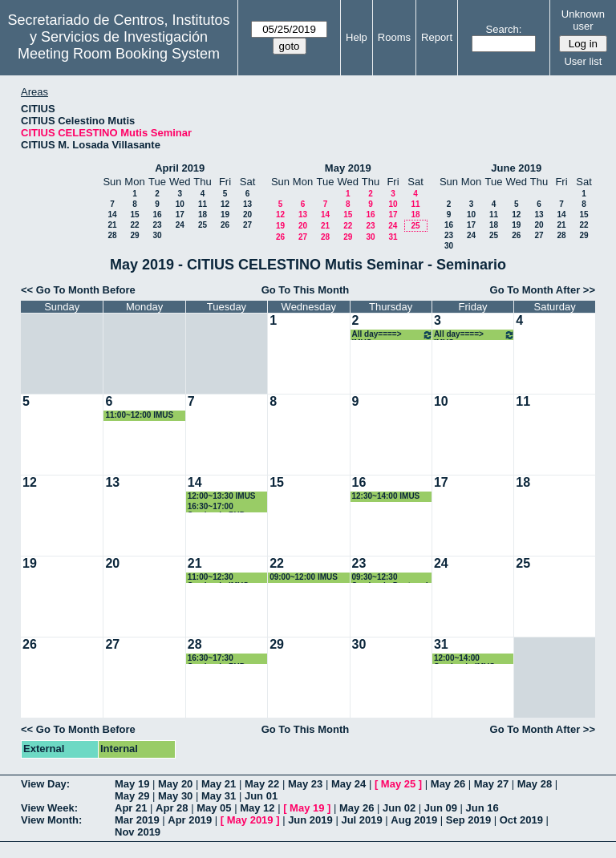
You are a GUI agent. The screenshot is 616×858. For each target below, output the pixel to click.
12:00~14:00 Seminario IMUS (464, 659)
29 (134, 235)
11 (203, 204)
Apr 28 (172, 808)
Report (437, 37)
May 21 (219, 784)
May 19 (132, 784)
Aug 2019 (414, 820)
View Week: (49, 808)
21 (112, 225)
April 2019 (180, 168)
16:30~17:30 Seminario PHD (217, 659)
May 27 (491, 784)
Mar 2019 (137, 820)
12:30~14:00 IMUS (386, 496)
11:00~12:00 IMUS (139, 415)
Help (357, 37)
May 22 (262, 784)
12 (225, 204)
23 (157, 225)
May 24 (349, 784)
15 (134, 214)
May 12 (257, 808)
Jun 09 (441, 808)
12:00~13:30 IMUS (222, 496)
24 (180, 225)
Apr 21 (131, 808)
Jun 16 (482, 808)
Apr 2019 (190, 820)
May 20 (175, 784)
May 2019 (348, 168)
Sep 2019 (468, 820)
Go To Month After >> (543, 290)
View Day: (45, 784)
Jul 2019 (361, 820)
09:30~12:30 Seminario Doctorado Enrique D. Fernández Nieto (393, 578)
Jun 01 (261, 796)
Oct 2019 (521, 820)
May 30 (175, 796)
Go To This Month (306, 290)
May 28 (535, 784)
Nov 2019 (138, 832)
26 (225, 225)
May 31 (219, 796)
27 (247, 225)
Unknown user (583, 20)
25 (203, 225)
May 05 (214, 808)
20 (247, 214)
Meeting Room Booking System (119, 54)
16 (157, 214)
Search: (504, 29)
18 (203, 214)
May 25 (398, 784)
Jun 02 (399, 808)
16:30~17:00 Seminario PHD (217, 507)
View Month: (51, 820)
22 (134, 225)
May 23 (305, 784)
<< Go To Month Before (78, 290)
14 (112, 214)
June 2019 (516, 168)
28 (112, 235)
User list (583, 61)
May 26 (448, 784)
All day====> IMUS (393, 335)
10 (180, 204)
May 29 (132, 796)
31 (393, 237)
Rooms (394, 37)
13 (247, 204)
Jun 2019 (310, 820)
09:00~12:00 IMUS (304, 577)
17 (180, 214)
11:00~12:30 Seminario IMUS (218, 578)
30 (157, 235)
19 (225, 214)
